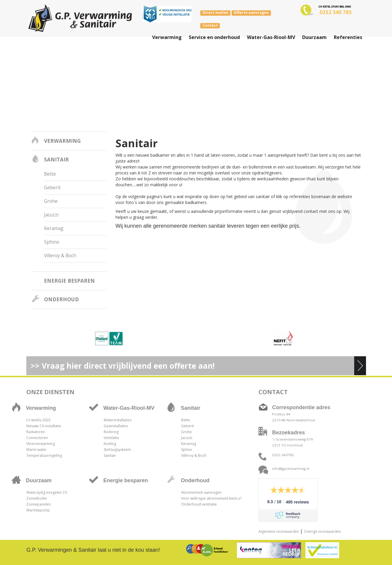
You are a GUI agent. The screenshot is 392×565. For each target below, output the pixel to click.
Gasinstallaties (116, 426)
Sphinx (52, 242)
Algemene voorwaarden (279, 531)
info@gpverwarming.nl (291, 468)
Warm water (36, 450)
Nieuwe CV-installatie (44, 426)
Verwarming (62, 141)
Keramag (54, 228)
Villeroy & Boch (60, 255)
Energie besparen (69, 281)
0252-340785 (283, 455)
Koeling (110, 444)
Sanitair (56, 159)
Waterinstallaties (118, 420)
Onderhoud (61, 299)
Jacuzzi (51, 215)
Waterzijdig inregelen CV (47, 492)
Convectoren (37, 438)
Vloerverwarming (41, 444)
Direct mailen (215, 13)
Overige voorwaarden (322, 531)
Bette (50, 174)
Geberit (52, 187)
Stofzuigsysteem (117, 450)
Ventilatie (111, 438)
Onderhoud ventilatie (199, 504)
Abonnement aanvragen (201, 492)
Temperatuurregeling (44, 455)
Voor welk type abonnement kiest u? (211, 498)
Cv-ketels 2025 (38, 420)
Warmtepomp (38, 510)
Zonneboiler (37, 498)
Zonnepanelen (39, 504)
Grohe (51, 201)
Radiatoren (36, 432)
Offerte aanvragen (251, 13)
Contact (210, 25)
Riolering (111, 432)
